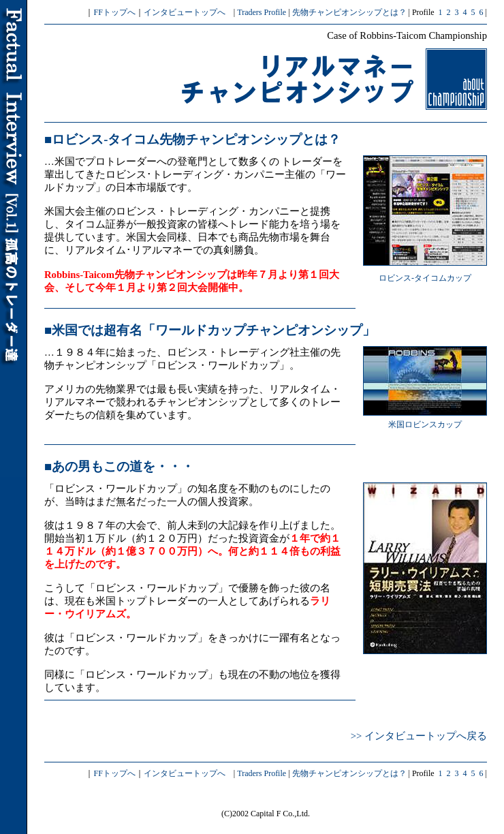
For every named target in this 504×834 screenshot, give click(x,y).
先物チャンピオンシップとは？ (349, 12)
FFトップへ (114, 12)
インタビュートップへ (185, 12)
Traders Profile (262, 12)
